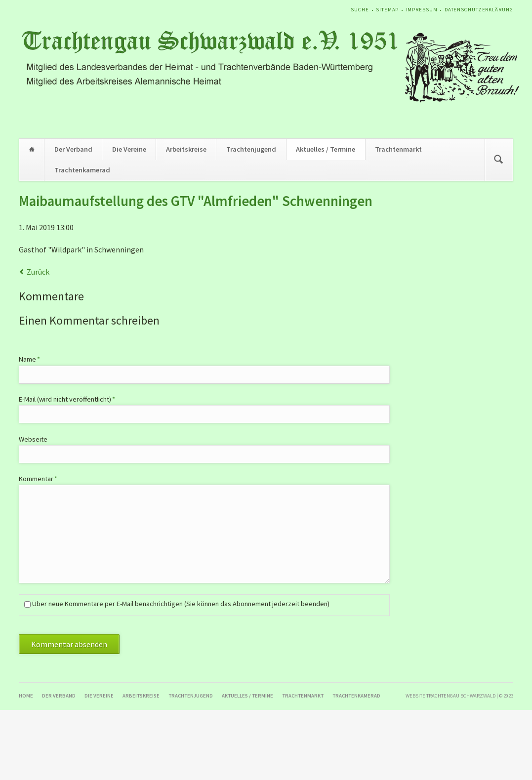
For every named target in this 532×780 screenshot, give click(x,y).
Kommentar (38, 478)
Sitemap (387, 10)
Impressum (422, 10)
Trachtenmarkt (398, 149)
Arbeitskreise (186, 149)
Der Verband (73, 149)
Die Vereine (129, 149)
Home (32, 149)
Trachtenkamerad (82, 170)
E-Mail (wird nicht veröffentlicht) (67, 399)
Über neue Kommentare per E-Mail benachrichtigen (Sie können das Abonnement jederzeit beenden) (181, 604)
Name (34, 359)
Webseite (33, 439)
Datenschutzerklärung (479, 10)
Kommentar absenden (69, 644)
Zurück (38, 272)
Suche (360, 10)
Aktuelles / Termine (326, 149)
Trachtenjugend (251, 149)
